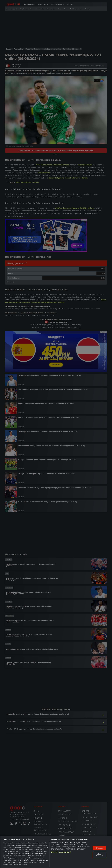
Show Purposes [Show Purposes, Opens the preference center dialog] (99, 855)
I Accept (99, 848)
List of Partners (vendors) (61, 852)
